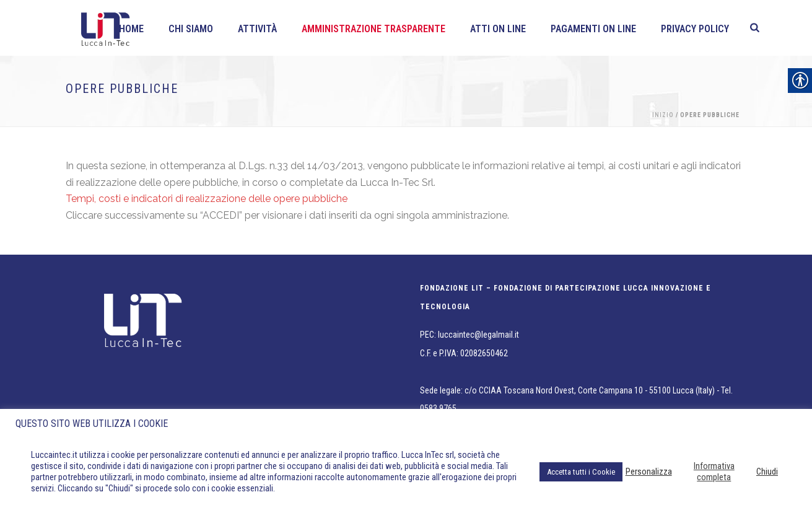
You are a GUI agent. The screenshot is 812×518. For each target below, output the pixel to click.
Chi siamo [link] (191, 29)
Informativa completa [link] (714, 472)
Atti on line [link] (498, 29)
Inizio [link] (663, 115)
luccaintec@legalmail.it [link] (478, 335)
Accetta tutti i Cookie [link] (581, 472)
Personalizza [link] (649, 472)
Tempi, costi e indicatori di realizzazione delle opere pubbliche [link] (207, 199)
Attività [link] (257, 29)
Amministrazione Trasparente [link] (373, 29)
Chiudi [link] (767, 472)
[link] (755, 28)
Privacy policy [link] (695, 29)
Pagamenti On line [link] (593, 29)
